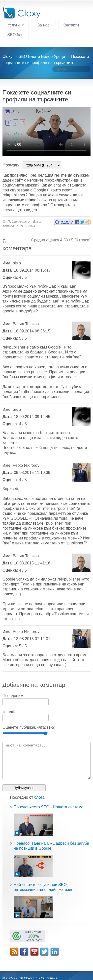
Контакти (71, 25)
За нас (44, 25)
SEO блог (16, 35)
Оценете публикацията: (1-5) (29, 727)
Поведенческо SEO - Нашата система (48, 807)
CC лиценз (49, 978)
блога (39, 797)
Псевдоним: (13, 696)
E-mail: (9, 712)
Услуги (14, 25)
